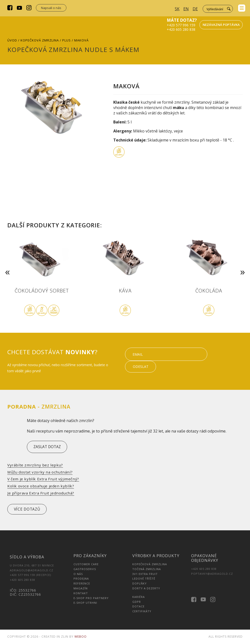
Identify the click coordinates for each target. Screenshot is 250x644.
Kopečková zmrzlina (40, 40)
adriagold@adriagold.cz (31, 571)
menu (241, 9)
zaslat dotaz (49, 447)
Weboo (81, 637)
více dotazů (29, 510)
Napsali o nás (51, 8)
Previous (6, 265)
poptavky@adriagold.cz (212, 574)
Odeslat (227, 360)
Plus (67, 40)
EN (186, 9)
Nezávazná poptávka (221, 25)
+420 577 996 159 (181, 25)
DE (195, 9)
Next (244, 265)
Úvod (12, 40)
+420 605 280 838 (181, 29)
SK (177, 9)
